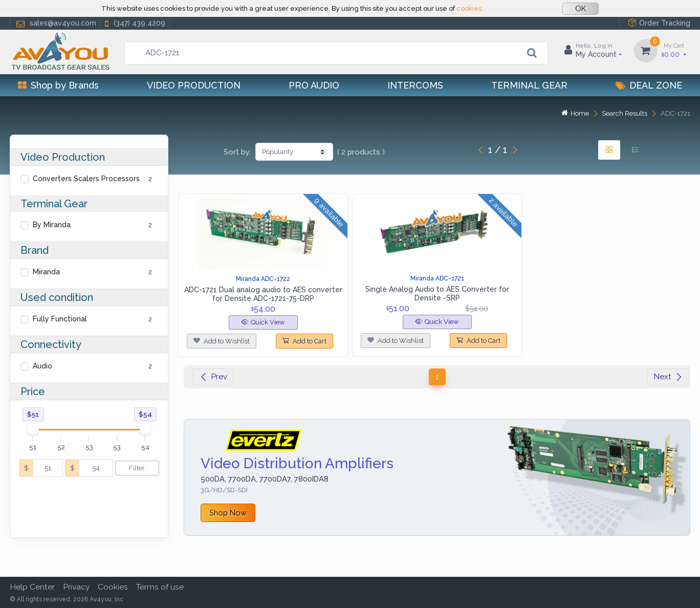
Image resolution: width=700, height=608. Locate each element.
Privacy (76, 587)
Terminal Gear (529, 85)
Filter (137, 468)
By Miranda (52, 225)
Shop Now (228, 513)
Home (575, 113)
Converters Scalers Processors (86, 179)
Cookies (113, 587)
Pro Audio (314, 85)
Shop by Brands (58, 85)
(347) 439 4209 (134, 23)
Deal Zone (649, 85)
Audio (42, 366)
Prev (213, 377)
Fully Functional (60, 319)
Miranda (46, 272)
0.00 (674, 50)
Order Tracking (659, 23)
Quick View (263, 322)
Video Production (194, 85)
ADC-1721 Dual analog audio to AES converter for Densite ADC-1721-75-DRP (263, 294)
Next (668, 377)
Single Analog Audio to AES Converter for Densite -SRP (437, 294)
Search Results (625, 113)
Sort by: (237, 152)
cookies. (470, 8)
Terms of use (160, 587)
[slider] (33, 429)
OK (581, 9)
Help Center (32, 587)
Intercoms (415, 85)
